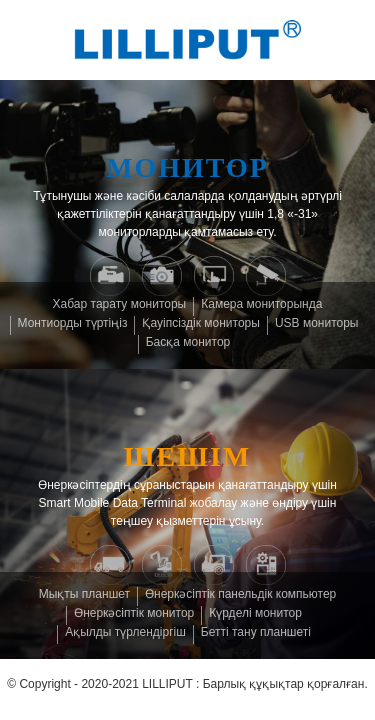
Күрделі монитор (255, 613)
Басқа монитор (188, 342)
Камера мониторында (261, 304)
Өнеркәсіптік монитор (134, 613)
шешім (188, 456)
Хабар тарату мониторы (120, 304)
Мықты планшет (84, 594)
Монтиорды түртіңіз (73, 323)
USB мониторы (317, 323)
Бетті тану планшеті (256, 632)
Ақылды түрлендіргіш (125, 632)
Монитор (187, 167)
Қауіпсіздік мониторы (200, 323)
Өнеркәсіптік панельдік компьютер (240, 594)
